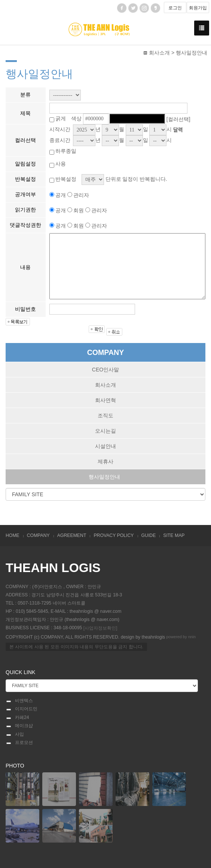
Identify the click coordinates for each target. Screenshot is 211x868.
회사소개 (105, 385)
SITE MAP (174, 535)
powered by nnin (181, 637)
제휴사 (105, 461)
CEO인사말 (105, 370)
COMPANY (38, 535)
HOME (13, 535)
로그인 (175, 8)
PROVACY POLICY (114, 535)
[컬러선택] (178, 119)
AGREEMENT (72, 535)
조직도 (105, 416)
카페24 (17, 718)
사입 (15, 735)
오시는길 (105, 431)
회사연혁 (105, 400)
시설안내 (105, 446)
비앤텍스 (19, 701)
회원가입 (198, 8)
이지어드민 (22, 709)
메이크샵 (19, 726)
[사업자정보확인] (100, 628)
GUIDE (149, 535)
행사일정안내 (104, 477)
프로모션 (19, 743)
